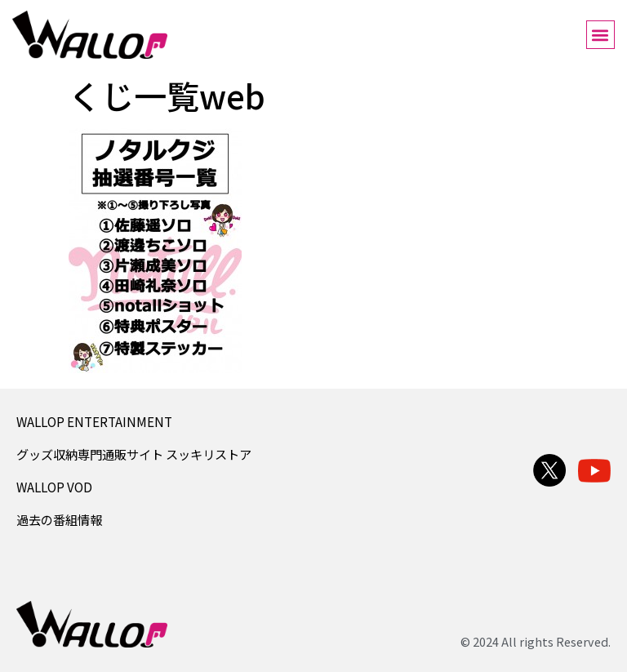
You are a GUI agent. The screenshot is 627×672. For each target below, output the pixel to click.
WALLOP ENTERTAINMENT (94, 421)
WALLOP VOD (54, 487)
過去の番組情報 (59, 519)
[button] (600, 35)
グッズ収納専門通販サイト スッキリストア (134, 454)
